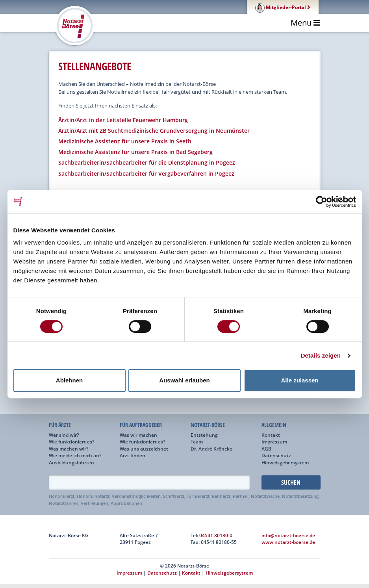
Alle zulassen (299, 380)
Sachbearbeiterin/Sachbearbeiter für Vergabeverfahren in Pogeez (146, 173)
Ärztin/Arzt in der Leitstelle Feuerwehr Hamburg (123, 120)
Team (197, 441)
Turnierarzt (198, 496)
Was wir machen (138, 435)
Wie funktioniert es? (71, 441)
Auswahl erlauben (184, 380)
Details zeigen (321, 355)
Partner (241, 496)
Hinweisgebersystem (285, 462)
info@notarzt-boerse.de (288, 535)
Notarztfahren (64, 503)
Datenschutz (276, 455)
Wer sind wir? (64, 435)
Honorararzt (62, 496)
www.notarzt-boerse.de (288, 542)
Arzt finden (133, 455)
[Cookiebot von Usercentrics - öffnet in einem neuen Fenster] (322, 202)
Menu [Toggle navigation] (305, 23)
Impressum (274, 441)
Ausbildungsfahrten (71, 462)
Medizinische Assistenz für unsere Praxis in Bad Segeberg (135, 152)
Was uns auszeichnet (144, 449)
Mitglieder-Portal (283, 7)
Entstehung (204, 435)
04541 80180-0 (216, 535)
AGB (266, 449)
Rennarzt (221, 496)
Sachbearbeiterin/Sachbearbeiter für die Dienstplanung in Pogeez (147, 162)
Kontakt (271, 435)
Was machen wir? (69, 449)
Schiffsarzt (174, 496)
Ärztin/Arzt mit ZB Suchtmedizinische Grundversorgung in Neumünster (154, 131)
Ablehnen (69, 380)
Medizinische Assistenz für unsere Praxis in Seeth (125, 141)
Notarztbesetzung (300, 496)
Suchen (291, 482)
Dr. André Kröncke (211, 449)
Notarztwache (265, 496)
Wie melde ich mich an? (75, 455)
